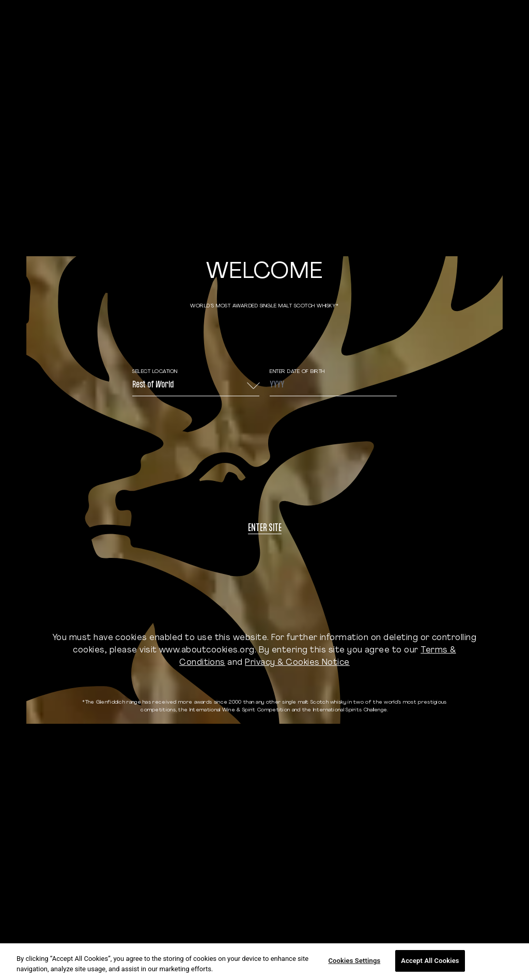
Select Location (155, 372)
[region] (264, 962)
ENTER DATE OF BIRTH (297, 372)
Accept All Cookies (430, 961)
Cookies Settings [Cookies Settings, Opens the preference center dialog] (354, 961)
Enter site (265, 529)
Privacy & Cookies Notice (297, 663)
